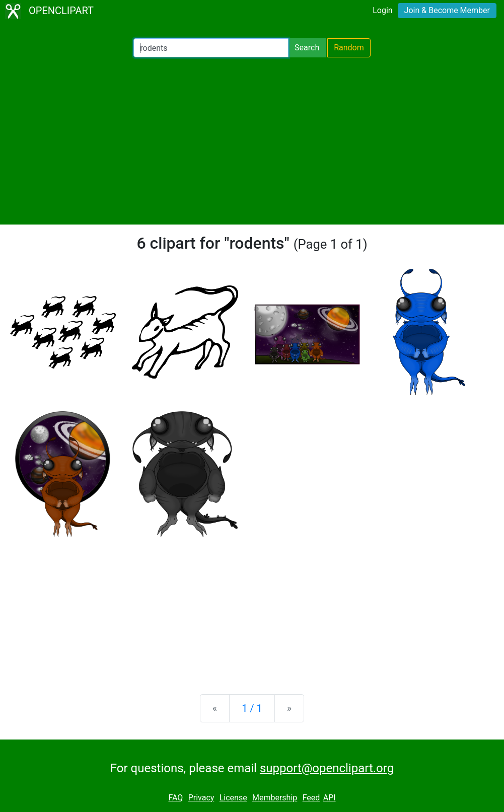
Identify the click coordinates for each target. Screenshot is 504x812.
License (233, 798)
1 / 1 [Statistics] (252, 708)
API (330, 798)
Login (382, 10)
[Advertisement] (252, 141)
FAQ (175, 798)
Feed (311, 798)
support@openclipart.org (327, 768)
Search (307, 48)
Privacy (201, 798)
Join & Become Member (447, 10)
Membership (275, 798)
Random (349, 48)
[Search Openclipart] (211, 48)
